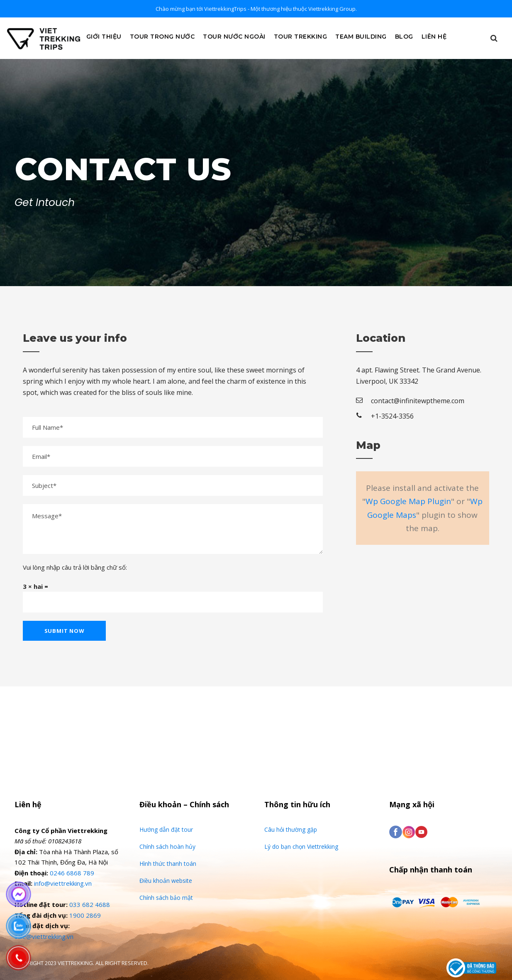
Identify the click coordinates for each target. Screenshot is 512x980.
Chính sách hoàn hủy (167, 846)
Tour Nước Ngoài (234, 37)
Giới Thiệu (104, 37)
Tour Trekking (301, 37)
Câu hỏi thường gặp (291, 829)
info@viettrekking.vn (63, 883)
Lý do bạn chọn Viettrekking (301, 846)
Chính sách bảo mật (166, 898)
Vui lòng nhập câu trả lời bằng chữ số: (75, 567)
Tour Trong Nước (162, 37)
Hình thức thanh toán (168, 864)
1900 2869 (85, 915)
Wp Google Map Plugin (408, 501)
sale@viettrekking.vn (44, 936)
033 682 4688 (90, 904)
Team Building (361, 37)
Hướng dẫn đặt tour (166, 829)
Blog (404, 37)
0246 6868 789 (72, 873)
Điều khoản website (166, 881)
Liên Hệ (434, 37)
